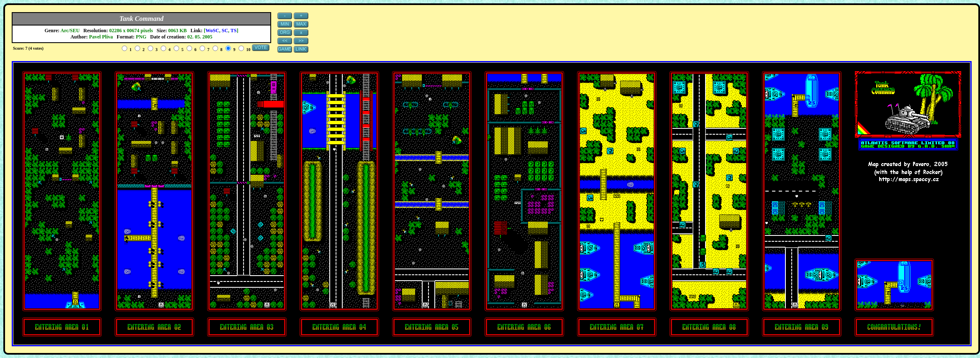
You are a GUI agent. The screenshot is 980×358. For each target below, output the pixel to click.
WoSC (212, 31)
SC (225, 31)
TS (234, 31)
